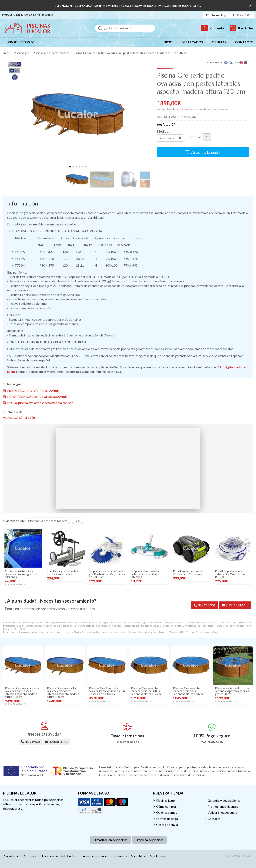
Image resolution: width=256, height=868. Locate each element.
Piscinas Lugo (165, 800)
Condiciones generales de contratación (104, 856)
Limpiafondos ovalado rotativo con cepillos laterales (145, 574)
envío (178, 109)
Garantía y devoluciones (224, 800)
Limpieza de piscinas (149, 840)
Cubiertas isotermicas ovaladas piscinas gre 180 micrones (21, 574)
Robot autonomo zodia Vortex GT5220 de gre (188, 573)
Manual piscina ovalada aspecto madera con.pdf (40, 403)
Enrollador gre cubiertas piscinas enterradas (62, 573)
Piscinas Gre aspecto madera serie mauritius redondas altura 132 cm (146, 691)
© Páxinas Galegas (239, 856)
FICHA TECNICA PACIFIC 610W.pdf (33, 390)
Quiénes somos (167, 812)
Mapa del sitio (13, 856)
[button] (70, 167)
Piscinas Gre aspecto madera (229, 626)
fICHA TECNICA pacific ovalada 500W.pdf (37, 396)
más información (128, 742)
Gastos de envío (167, 825)
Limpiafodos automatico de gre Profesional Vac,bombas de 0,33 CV (107, 574)
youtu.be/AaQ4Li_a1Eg (19, 417)
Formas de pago (167, 819)
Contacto (214, 819)
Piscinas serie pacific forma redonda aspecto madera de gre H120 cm (233, 691)
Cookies (72, 856)
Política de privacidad (52, 856)
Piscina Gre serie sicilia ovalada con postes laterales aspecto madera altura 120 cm (63, 692)
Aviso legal (30, 856)
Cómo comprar (167, 806)
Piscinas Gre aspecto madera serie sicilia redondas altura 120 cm (188, 691)
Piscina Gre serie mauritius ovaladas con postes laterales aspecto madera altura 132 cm (22, 692)
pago (187, 109)
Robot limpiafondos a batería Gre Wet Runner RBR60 (230, 574)
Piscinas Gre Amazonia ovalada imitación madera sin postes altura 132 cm (107, 691)
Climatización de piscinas (110, 840)
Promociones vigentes (223, 806)
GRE (15, 629)
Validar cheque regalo (222, 812)
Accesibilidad (139, 856)
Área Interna (157, 856)
